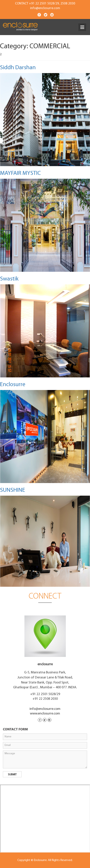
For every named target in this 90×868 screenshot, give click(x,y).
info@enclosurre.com (45, 8)
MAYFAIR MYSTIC (20, 173)
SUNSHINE (13, 490)
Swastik (9, 279)
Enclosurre (13, 385)
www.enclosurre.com (45, 714)
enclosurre (45, 664)
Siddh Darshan (18, 68)
